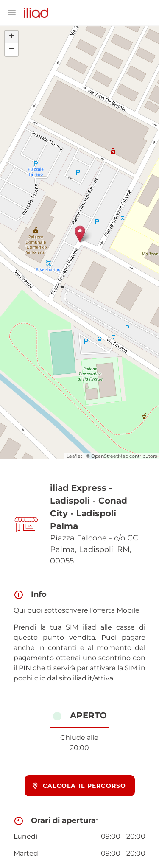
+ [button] (12, 37)
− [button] (12, 50)
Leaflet (74, 456)
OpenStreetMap (110, 456)
